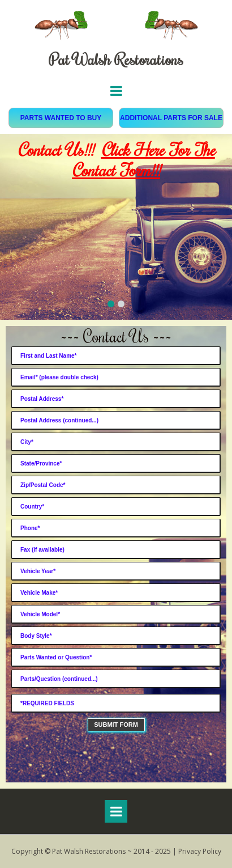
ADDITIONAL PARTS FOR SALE (171, 118)
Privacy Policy (200, 851)
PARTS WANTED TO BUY (61, 118)
